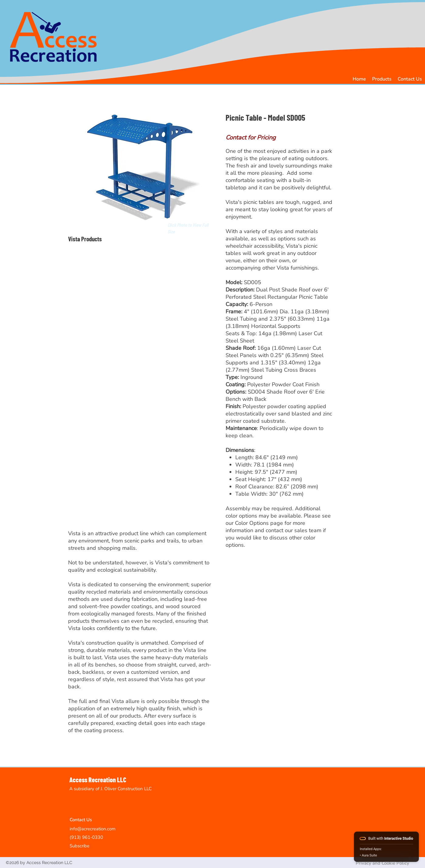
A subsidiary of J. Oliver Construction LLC (111, 789)
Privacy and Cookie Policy (382, 863)
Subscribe (79, 846)
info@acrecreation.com (93, 829)
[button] (382, 79)
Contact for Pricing (251, 138)
